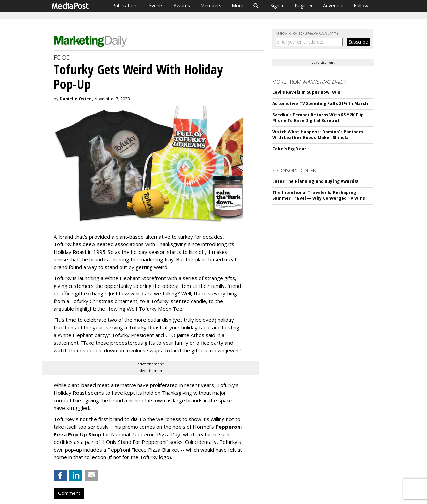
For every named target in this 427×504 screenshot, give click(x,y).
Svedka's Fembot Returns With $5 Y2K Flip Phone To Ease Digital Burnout (318, 118)
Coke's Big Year (289, 149)
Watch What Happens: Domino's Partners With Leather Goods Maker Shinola (318, 135)
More (237, 6)
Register (304, 6)
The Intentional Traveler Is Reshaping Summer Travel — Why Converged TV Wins (319, 195)
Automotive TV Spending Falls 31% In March (320, 103)
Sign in (277, 6)
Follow (361, 6)
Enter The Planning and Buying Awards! (315, 181)
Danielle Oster (75, 99)
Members (211, 6)
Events (156, 6)
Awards (182, 6)
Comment (69, 493)
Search (256, 6)
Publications (125, 6)
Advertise (333, 6)
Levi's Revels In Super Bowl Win (306, 92)
